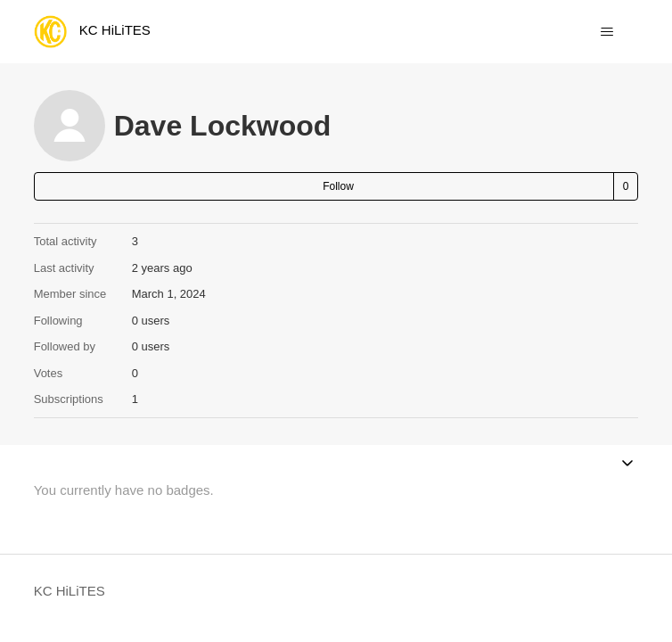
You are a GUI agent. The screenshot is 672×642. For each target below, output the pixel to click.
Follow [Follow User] (338, 186)
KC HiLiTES (70, 591)
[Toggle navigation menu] (606, 32)
